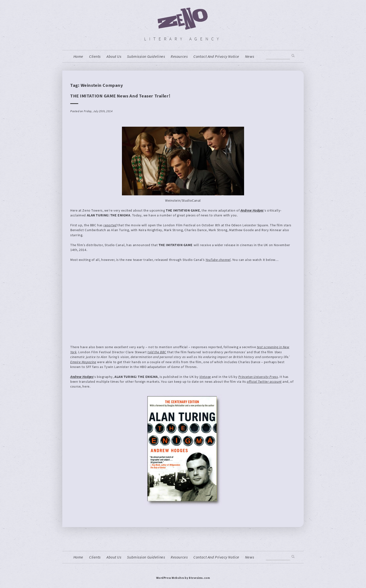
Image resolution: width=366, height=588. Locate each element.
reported (110, 225)
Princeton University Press (258, 377)
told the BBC (157, 352)
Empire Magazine (83, 362)
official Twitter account (264, 382)
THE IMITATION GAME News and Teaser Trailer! (120, 96)
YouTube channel (218, 260)
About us (114, 57)
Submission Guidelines (146, 57)
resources (179, 57)
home (78, 57)
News (250, 57)
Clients (95, 57)
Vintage (205, 377)
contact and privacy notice (216, 57)
